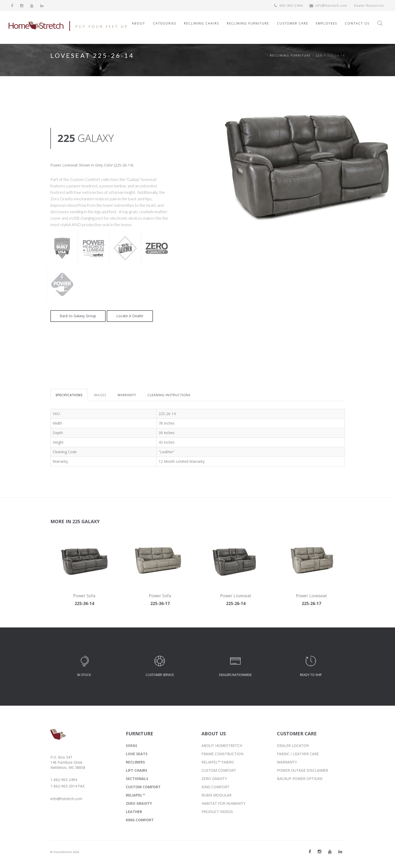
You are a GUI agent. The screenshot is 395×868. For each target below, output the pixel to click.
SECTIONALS (137, 779)
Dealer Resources (369, 6)
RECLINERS (135, 762)
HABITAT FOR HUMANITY (223, 803)
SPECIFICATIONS (69, 395)
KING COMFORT (140, 820)
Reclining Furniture (290, 55)
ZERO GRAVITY (139, 803)
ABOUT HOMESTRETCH (222, 746)
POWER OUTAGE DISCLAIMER (303, 770)
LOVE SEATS (137, 754)
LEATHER (134, 812)
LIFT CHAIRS (137, 770)
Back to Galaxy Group (78, 316)
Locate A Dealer (130, 316)
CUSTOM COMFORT (143, 787)
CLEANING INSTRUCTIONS (169, 395)
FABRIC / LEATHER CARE (298, 754)
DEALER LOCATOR (293, 746)
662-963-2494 (288, 6)
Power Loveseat (236, 596)
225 (319, 55)
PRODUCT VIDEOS (217, 812)
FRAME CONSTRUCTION (222, 754)
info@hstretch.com (328, 6)
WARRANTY (127, 395)
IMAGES (100, 395)
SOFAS (131, 746)
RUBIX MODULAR (216, 795)
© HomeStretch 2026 (65, 852)
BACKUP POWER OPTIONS (300, 779)
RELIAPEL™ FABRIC (218, 762)
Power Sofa (84, 596)
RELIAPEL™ (135, 795)
